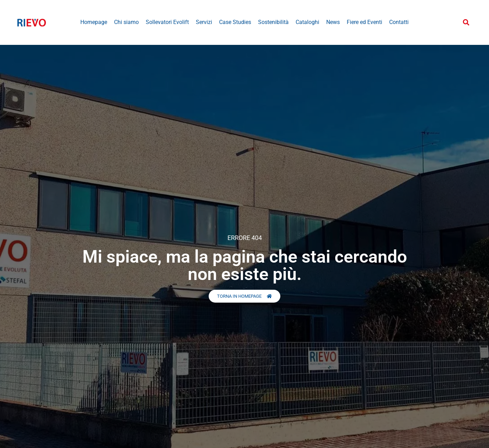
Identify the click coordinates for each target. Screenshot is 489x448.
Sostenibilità (273, 22)
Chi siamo (126, 22)
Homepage (94, 22)
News (333, 22)
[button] (466, 22)
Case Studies (235, 22)
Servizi (204, 22)
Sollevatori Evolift (167, 22)
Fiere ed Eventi (364, 22)
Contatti (399, 22)
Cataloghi (307, 22)
